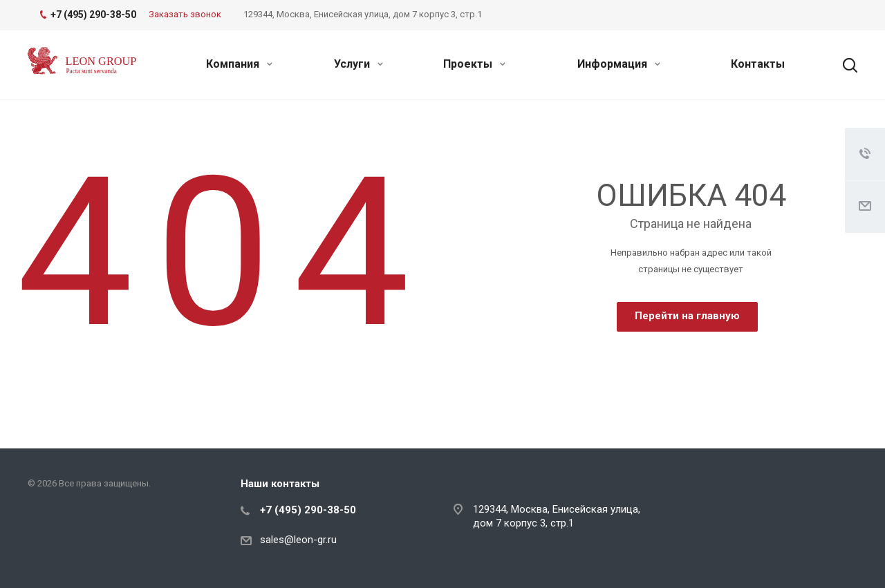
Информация (619, 64)
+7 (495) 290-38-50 (308, 510)
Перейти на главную (687, 316)
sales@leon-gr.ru (298, 540)
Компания (239, 64)
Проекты (474, 64)
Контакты (758, 64)
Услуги (358, 64)
